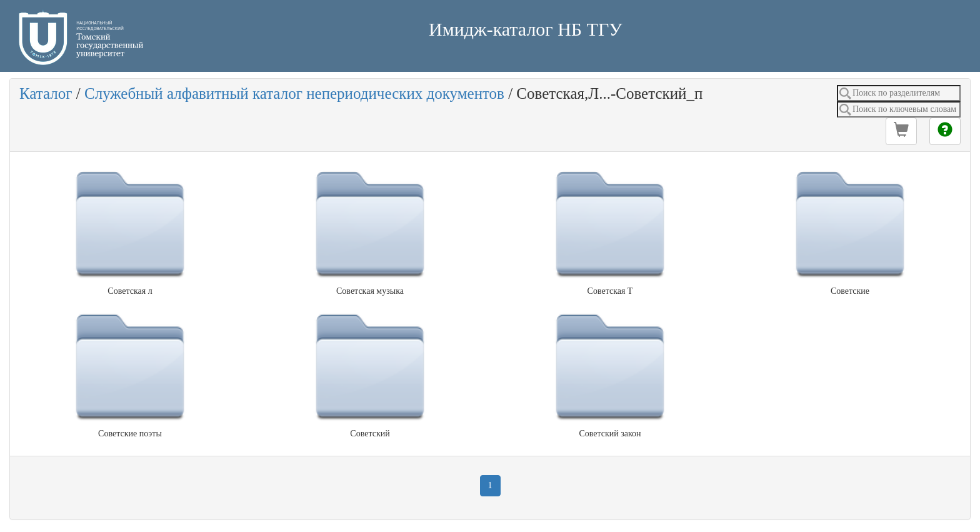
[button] (901, 131)
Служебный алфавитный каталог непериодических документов (294, 93)
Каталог (46, 93)
